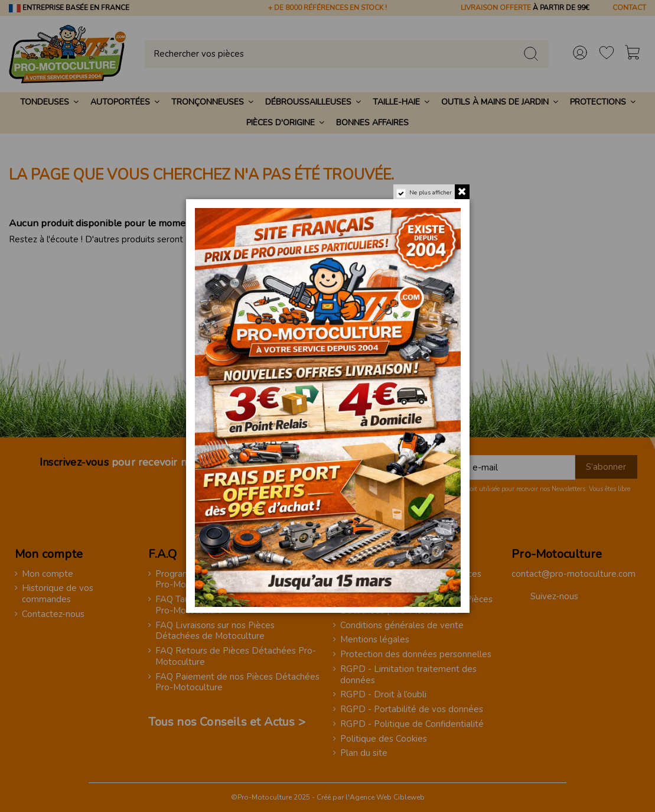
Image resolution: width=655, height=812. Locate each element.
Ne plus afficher (430, 193)
